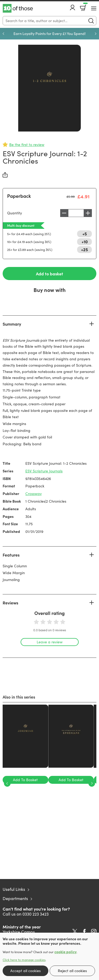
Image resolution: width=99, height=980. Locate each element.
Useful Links (14, 889)
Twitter (75, 932)
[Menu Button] (94, 8)
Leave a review (50, 642)
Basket (85, 6)
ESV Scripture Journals (44, 471)
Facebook (84, 932)
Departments (15, 898)
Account (73, 7)
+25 (84, 249)
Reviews (10, 603)
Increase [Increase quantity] (88, 213)
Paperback (19, 196)
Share (5, 175)
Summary (12, 324)
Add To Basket (25, 780)
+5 (85, 234)
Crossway (34, 494)
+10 (85, 241)
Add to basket (49, 274)
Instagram (94, 932)
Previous (3, 34)
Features (11, 555)
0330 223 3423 (36, 914)
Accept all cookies (25, 971)
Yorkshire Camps (19, 932)
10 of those (18, 8)
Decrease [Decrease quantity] (64, 213)
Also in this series (19, 697)
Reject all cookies (72, 971)
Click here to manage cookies (24, 960)
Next (96, 34)
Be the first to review (27, 145)
